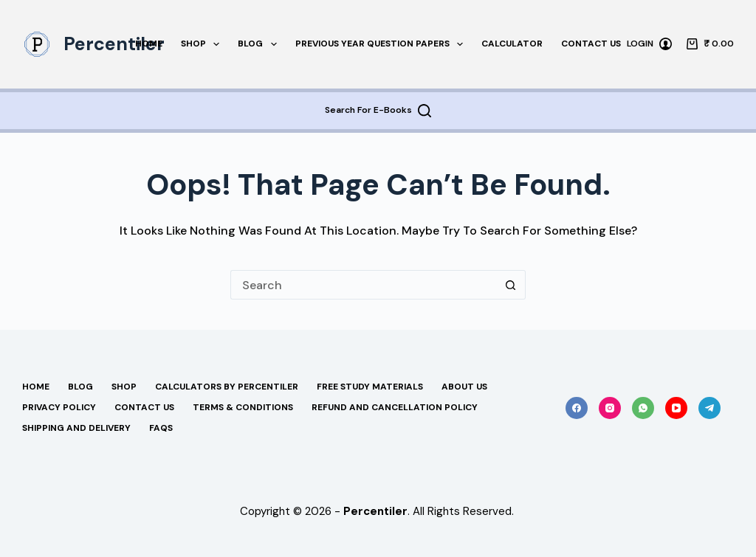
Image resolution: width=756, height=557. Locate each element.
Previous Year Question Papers (382, 44)
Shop (203, 44)
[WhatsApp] (643, 408)
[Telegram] (709, 408)
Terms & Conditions (243, 408)
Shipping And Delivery (76, 428)
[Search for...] (363, 285)
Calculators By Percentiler (227, 387)
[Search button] (511, 285)
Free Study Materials (370, 387)
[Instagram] (610, 408)
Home (149, 44)
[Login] (649, 44)
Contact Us (591, 44)
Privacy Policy (59, 408)
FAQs (161, 428)
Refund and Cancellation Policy (395, 408)
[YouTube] (676, 408)
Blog (260, 44)
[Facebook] (577, 408)
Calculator (512, 44)
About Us (464, 387)
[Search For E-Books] (378, 111)
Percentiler (114, 44)
